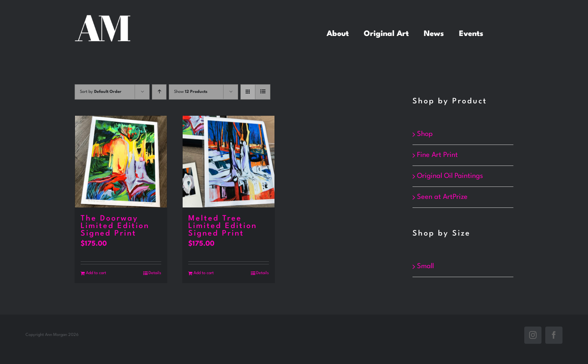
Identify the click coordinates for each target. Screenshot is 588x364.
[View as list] (263, 92)
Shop (425, 134)
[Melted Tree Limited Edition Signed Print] (229, 162)
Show (191, 92)
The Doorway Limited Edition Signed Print (115, 226)
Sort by (101, 92)
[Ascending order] (159, 92)
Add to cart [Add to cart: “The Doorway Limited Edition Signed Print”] (96, 273)
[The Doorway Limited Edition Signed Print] (121, 162)
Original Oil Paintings (450, 176)
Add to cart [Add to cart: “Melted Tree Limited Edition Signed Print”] (204, 273)
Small (425, 266)
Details (155, 273)
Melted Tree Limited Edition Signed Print (223, 226)
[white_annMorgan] (103, 19)
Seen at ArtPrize (442, 197)
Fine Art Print (437, 155)
